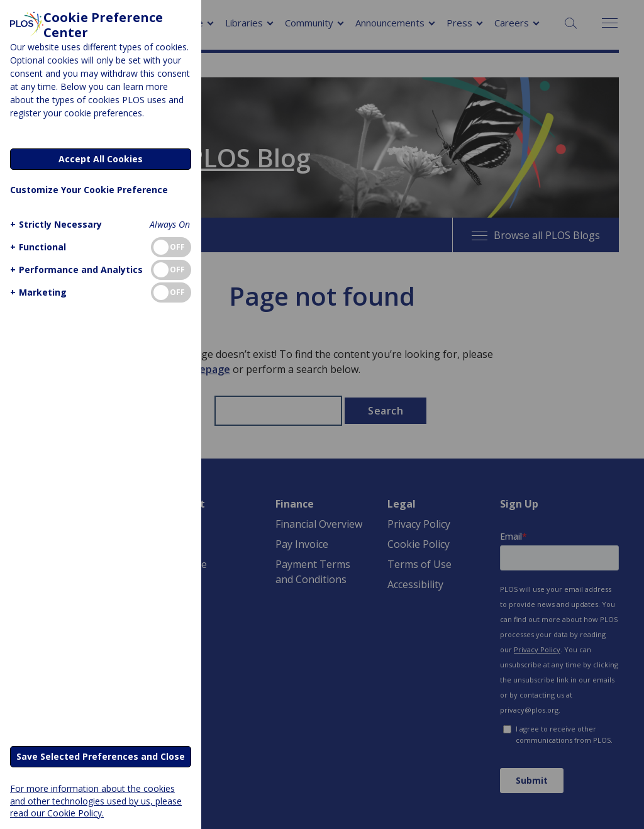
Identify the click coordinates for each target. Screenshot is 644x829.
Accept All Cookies (101, 159)
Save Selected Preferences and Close (101, 756)
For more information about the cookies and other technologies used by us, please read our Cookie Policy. (96, 800)
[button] (54, 224)
